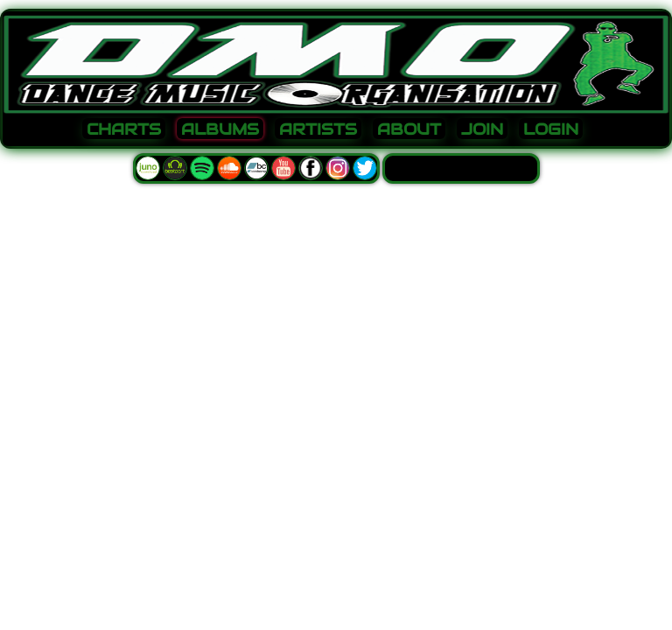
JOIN (482, 129)
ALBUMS (220, 129)
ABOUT (409, 129)
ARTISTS (318, 129)
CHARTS (124, 129)
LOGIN (551, 129)
